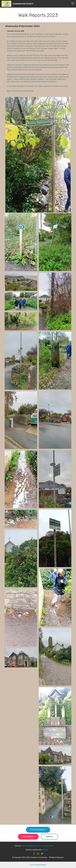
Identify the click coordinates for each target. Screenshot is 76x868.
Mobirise (45, 850)
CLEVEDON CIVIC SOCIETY (23, 4)
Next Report (28, 837)
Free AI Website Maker (38, 865)
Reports (50, 837)
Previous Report (38, 830)
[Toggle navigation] (73, 3)
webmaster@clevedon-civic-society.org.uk (38, 846)
